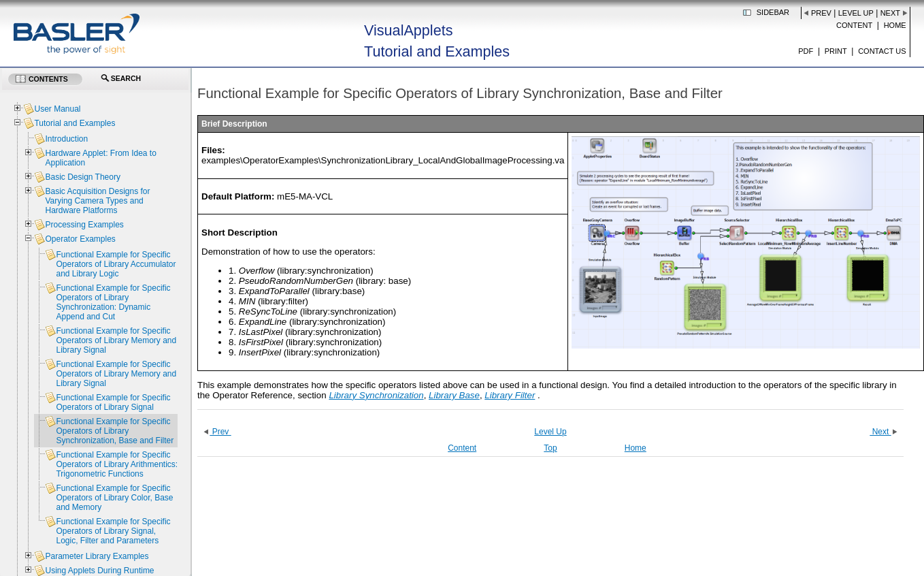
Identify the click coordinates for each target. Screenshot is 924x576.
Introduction (66, 139)
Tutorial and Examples (75, 123)
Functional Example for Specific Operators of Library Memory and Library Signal (116, 340)
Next (890, 13)
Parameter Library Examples (97, 556)
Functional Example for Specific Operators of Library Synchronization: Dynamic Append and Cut (113, 302)
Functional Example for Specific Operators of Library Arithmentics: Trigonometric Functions (117, 464)
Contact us (882, 51)
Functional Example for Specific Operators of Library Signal (113, 402)
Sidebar (773, 12)
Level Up (856, 13)
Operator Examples (80, 239)
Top (550, 448)
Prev (821, 13)
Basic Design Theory (83, 177)
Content (854, 25)
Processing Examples (84, 225)
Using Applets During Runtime (99, 571)
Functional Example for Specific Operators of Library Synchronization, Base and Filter (115, 431)
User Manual (57, 109)
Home (895, 25)
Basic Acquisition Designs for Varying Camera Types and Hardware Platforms (97, 201)
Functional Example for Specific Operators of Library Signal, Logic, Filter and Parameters (113, 531)
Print (836, 51)
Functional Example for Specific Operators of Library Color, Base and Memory (114, 498)
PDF (806, 51)
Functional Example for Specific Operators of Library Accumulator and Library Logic (116, 264)
